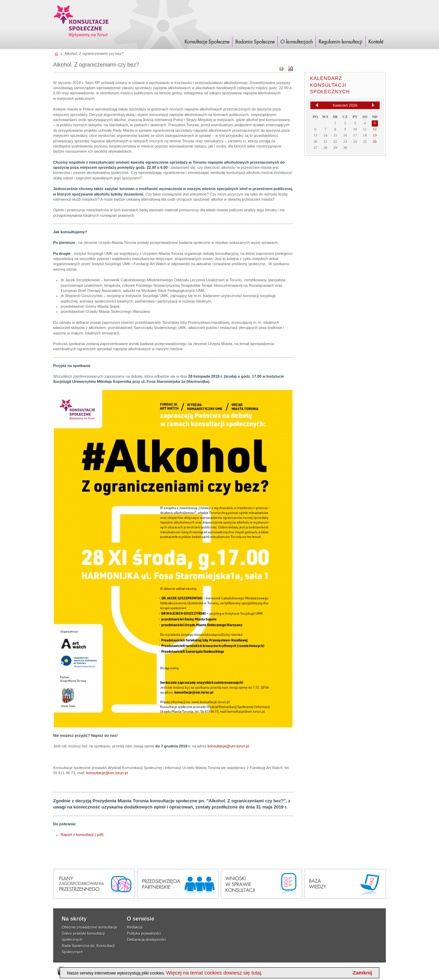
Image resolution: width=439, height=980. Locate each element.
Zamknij (362, 973)
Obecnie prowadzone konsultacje (90, 927)
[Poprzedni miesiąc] (317, 105)
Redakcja (135, 927)
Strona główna (57, 54)
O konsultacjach (297, 42)
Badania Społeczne (255, 42)
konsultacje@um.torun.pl (228, 746)
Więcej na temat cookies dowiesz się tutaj (213, 973)
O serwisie (141, 919)
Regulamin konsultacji (341, 42)
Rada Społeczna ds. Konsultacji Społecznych (88, 949)
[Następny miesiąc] (373, 105)
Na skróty (74, 919)
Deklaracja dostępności (146, 940)
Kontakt (376, 42)
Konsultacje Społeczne (207, 42)
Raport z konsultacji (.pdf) (82, 835)
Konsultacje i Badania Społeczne (81, 21)
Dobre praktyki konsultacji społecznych (83, 936)
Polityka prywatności (144, 933)
